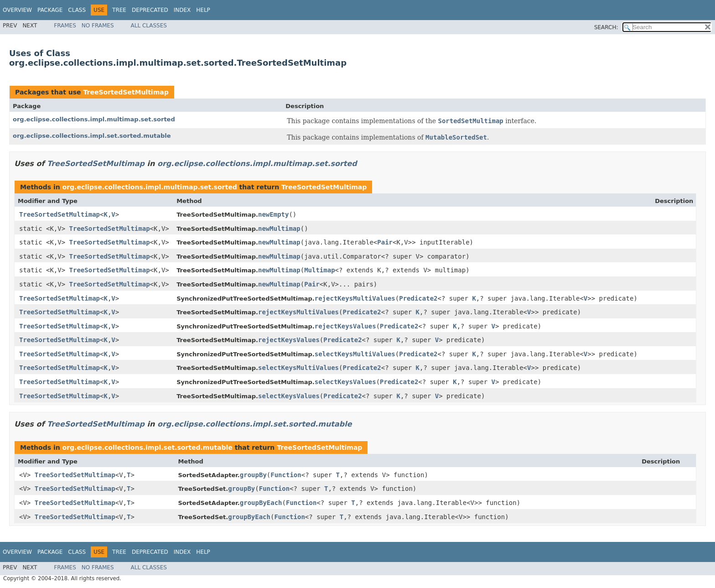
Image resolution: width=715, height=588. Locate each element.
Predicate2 (418, 298)
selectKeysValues (345, 382)
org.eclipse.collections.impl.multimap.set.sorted (94, 119)
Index (182, 10)
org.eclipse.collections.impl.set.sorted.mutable (92, 136)
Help (203, 10)
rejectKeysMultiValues (355, 298)
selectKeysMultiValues (355, 354)
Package (50, 10)
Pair (385, 242)
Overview (17, 10)
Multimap (319, 270)
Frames (65, 26)
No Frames (98, 26)
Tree (119, 10)
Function (286, 475)
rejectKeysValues (345, 326)
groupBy (253, 475)
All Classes (149, 26)
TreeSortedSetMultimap (126, 92)
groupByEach (261, 503)
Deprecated (150, 10)
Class (77, 10)
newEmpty (273, 214)
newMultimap (279, 229)
